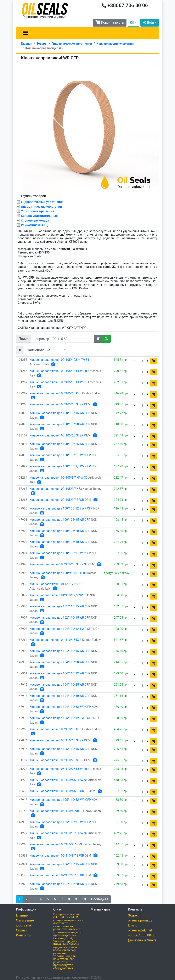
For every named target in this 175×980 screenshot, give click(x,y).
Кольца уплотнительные (39, 216)
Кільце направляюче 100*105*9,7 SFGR (57, 500)
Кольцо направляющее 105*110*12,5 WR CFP (61, 718)
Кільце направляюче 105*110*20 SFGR (56, 760)
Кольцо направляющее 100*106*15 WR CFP (60, 520)
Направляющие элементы (115, 44)
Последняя (100, 899)
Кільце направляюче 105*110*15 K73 (55, 729)
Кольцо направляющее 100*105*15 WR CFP (60, 413)
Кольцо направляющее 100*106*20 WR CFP (60, 531)
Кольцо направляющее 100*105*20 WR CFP (60, 424)
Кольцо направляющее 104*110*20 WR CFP (60, 662)
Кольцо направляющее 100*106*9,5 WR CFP (60, 553)
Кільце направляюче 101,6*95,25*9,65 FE (58, 584)
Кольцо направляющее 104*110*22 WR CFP (60, 673)
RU (132, 23)
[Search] (63, 339)
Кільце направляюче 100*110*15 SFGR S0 (58, 564)
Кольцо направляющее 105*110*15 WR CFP (60, 749)
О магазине (25, 920)
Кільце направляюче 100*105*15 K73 (55, 393)
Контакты (24, 935)
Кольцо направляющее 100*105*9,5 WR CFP (60, 466)
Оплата (22, 930)
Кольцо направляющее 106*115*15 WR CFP (60, 864)
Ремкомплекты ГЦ (34, 225)
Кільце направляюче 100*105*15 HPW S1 (58, 382)
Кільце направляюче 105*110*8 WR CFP (57, 811)
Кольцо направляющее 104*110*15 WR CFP (60, 651)
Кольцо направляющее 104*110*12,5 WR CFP (61, 629)
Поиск (24, 339)
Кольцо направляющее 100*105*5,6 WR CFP (60, 455)
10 (84, 899)
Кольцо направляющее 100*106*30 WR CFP (60, 542)
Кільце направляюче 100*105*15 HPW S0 (58, 371)
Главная (27, 44)
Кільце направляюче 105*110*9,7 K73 (56, 844)
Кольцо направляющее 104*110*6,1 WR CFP (60, 707)
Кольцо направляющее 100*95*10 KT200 (58, 573)
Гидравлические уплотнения (72, 44)
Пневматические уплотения (41, 207)
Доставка (23, 925)
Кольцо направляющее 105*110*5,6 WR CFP (60, 800)
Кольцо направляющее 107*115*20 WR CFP (60, 884)
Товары (42, 44)
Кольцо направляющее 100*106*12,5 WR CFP (61, 509)
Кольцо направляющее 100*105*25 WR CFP (60, 444)
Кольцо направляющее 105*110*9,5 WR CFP (60, 822)
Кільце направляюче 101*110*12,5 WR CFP (59, 595)
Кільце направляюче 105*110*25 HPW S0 (58, 769)
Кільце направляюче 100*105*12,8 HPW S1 (59, 360)
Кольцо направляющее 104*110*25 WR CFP (60, 685)
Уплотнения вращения (38, 211)
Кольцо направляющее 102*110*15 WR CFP (60, 618)
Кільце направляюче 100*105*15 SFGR (56, 404)
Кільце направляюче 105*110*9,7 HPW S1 (58, 833)
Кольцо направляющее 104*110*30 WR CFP (60, 696)
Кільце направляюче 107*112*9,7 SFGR (57, 875)
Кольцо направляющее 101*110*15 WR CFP (60, 606)
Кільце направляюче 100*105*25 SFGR (56, 436)
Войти (150, 23)
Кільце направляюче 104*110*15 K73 (55, 640)
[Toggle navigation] (25, 33)
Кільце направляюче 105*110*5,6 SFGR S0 (59, 791)
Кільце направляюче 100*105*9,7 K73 (56, 489)
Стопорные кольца (35, 221)
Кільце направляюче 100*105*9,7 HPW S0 (58, 478)
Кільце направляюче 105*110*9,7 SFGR (57, 856)
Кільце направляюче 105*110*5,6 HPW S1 (58, 780)
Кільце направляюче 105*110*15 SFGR (56, 740)
